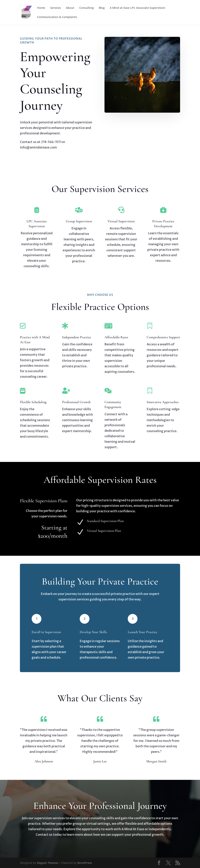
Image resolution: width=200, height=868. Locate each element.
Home (41, 8)
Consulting (87, 8)
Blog (102, 8)
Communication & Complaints (57, 17)
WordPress (85, 863)
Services (56, 8)
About (70, 8)
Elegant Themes (48, 863)
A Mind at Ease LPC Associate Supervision (137, 8)
